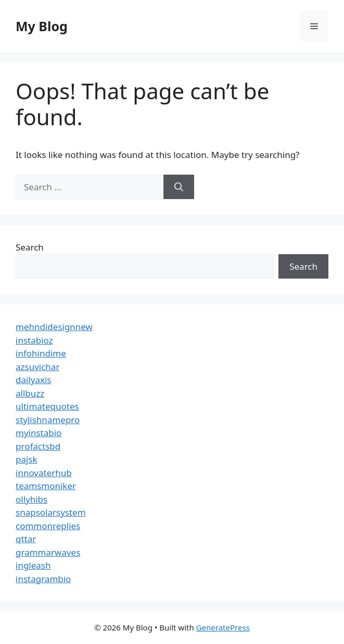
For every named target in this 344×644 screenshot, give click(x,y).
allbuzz (30, 393)
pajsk (27, 459)
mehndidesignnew (54, 327)
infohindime (41, 353)
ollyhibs (31, 499)
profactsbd (38, 446)
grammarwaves (48, 552)
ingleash (33, 565)
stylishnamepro (48, 420)
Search (30, 247)
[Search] (179, 187)
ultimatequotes (47, 406)
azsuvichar (37, 367)
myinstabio (39, 433)
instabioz (34, 340)
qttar (26, 539)
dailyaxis (34, 380)
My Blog (42, 26)
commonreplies (48, 526)
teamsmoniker (46, 486)
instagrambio (43, 579)
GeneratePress (223, 627)
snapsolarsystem (51, 512)
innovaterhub (44, 473)
